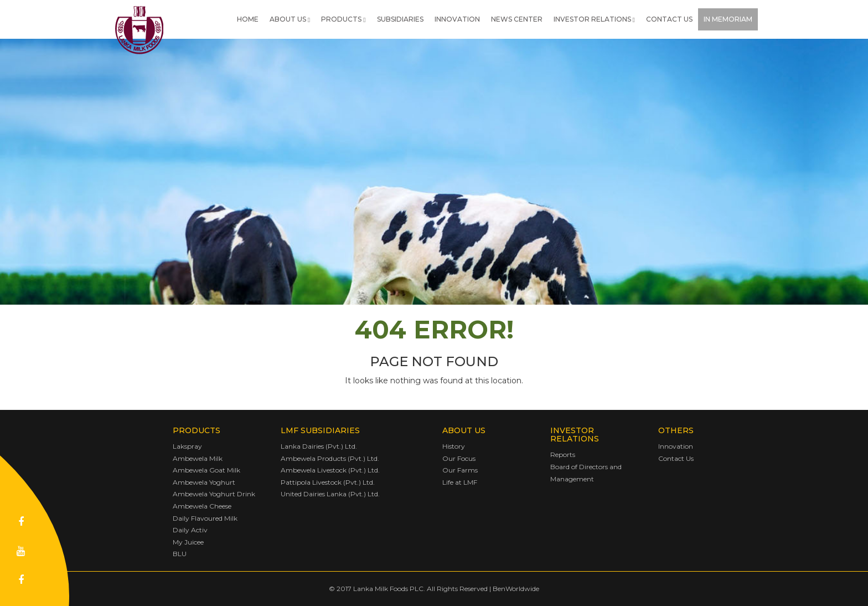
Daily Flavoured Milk (205, 518)
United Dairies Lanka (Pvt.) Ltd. (330, 494)
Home (248, 19)
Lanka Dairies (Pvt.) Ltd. (319, 446)
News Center (517, 19)
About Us (290, 19)
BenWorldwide (516, 589)
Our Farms (460, 470)
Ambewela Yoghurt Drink (214, 494)
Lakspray (187, 446)
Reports (563, 455)
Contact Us (669, 19)
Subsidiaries (400, 19)
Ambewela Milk (198, 458)
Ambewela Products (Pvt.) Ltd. (330, 458)
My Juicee (188, 542)
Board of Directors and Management (586, 473)
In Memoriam (728, 19)
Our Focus (459, 458)
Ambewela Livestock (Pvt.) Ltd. (330, 470)
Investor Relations (594, 19)
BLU (180, 554)
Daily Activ (190, 530)
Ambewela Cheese (202, 506)
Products (343, 19)
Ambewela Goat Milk (206, 470)
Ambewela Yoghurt (204, 482)
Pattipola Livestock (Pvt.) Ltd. (328, 482)
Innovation (457, 19)
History (454, 446)
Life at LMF (460, 482)
